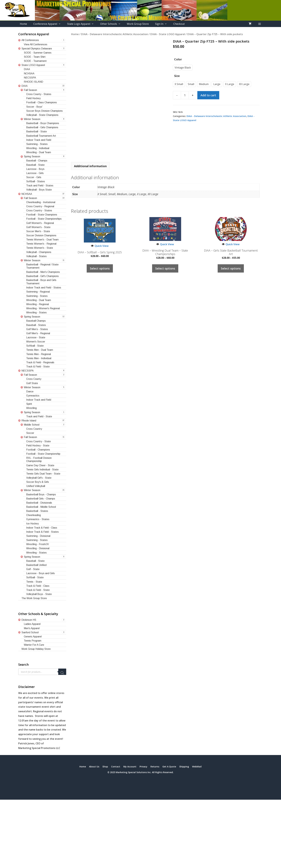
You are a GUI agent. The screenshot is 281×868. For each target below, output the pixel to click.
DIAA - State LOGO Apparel (168, 34)
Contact (116, 767)
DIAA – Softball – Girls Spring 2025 (100, 252)
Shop (105, 767)
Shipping (184, 767)
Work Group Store (138, 24)
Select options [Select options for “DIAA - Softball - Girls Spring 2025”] (100, 268)
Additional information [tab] (90, 166)
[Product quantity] (185, 95)
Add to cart (208, 95)
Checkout (179, 24)
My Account (130, 767)
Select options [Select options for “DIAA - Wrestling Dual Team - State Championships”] (165, 268)
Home (23, 24)
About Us (94, 767)
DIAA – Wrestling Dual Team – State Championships (165, 252)
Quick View (100, 246)
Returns (155, 767)
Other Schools (112, 24)
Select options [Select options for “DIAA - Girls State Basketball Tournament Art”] (231, 268)
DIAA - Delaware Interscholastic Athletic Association (114, 34)
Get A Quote (169, 767)
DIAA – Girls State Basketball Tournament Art (231, 252)
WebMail (197, 767)
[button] (259, 24)
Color (178, 59)
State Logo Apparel (82, 24)
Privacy (143, 767)
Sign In (163, 24)
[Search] (62, 672)
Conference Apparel (49, 24)
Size (177, 76)
